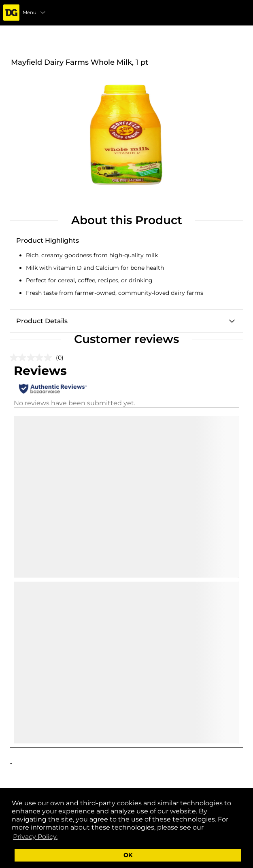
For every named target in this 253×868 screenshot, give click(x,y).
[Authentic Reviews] (53, 389)
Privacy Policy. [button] (35, 837)
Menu (34, 13)
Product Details (42, 321)
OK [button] (128, 855)
